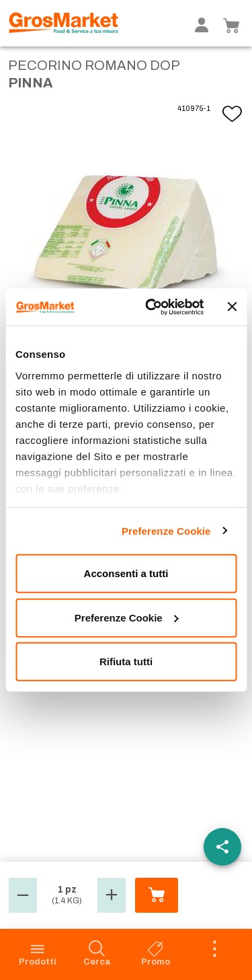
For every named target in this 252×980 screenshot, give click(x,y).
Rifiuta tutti (126, 662)
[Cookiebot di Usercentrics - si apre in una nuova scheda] (152, 307)
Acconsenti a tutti (126, 573)
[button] (23, 895)
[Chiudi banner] (232, 307)
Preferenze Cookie (166, 530)
